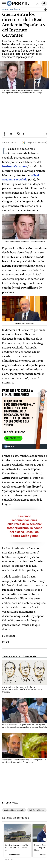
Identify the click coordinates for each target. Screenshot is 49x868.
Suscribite (13, 438)
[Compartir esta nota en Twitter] (11, 134)
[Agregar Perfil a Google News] (34, 143)
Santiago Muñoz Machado (14, 810)
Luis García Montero (37, 810)
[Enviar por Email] (25, 134)
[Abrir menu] (4, 4)
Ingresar (38, 3)
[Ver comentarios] (45, 10)
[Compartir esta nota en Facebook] (4, 134)
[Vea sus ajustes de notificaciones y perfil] (44, 3)
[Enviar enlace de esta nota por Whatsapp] (18, 134)
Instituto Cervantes (15, 166)
